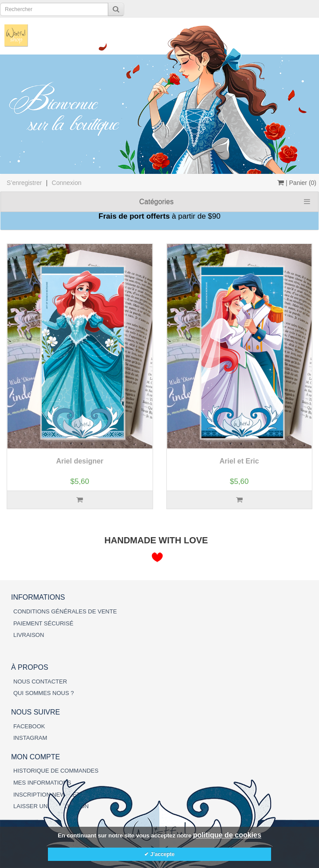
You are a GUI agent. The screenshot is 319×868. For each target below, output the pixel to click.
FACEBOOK (29, 726)
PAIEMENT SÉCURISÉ (43, 623)
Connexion (67, 183)
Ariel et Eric (239, 461)
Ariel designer (80, 461)
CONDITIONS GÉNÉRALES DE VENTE (65, 611)
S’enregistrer (24, 183)
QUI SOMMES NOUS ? (44, 693)
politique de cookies (227, 835)
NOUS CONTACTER (40, 681)
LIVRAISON (29, 635)
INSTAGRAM (30, 738)
